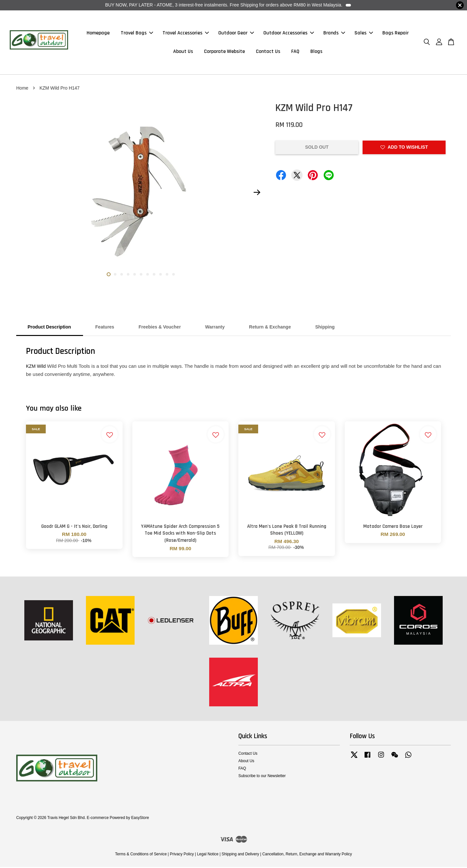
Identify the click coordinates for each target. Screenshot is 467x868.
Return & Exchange (270, 328)
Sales (364, 34)
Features (105, 328)
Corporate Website (224, 52)
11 (174, 275)
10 (167, 275)
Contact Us (268, 52)
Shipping (325, 328)
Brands (334, 34)
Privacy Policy (182, 855)
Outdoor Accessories (289, 34)
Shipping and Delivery (240, 855)
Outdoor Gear (236, 34)
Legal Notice (208, 855)
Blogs (316, 52)
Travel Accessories (186, 34)
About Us (183, 52)
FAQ (295, 52)
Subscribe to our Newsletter (262, 777)
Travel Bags (137, 34)
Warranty (215, 328)
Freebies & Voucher (160, 328)
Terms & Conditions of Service (141, 855)
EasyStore (140, 819)
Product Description (49, 328)
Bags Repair (395, 34)
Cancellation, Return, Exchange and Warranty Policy (307, 855)
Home (22, 89)
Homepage (98, 34)
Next (257, 193)
